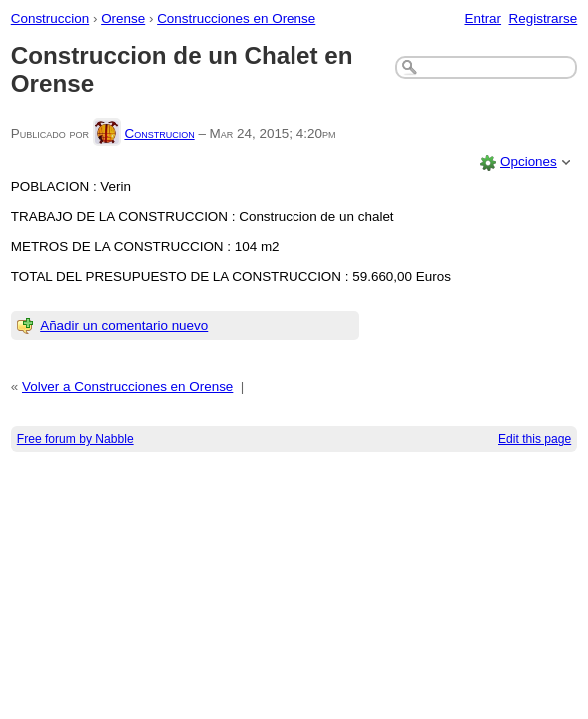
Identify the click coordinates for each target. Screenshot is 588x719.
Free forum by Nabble (75, 439)
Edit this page (535, 439)
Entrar (483, 18)
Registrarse (544, 18)
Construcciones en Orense (236, 18)
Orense (123, 18)
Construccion (50, 18)
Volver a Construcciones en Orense (127, 387)
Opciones (529, 161)
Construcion (159, 133)
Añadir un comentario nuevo (124, 325)
